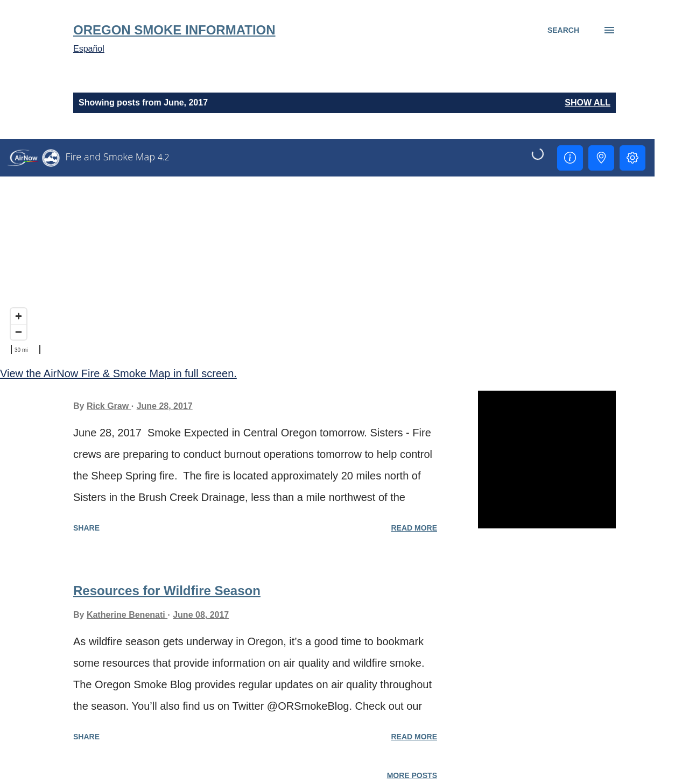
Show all (588, 103)
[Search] (563, 30)
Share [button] (86, 528)
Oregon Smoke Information (174, 30)
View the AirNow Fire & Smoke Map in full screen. (118, 373)
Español (89, 49)
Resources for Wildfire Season (167, 591)
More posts (412, 775)
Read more (414, 528)
